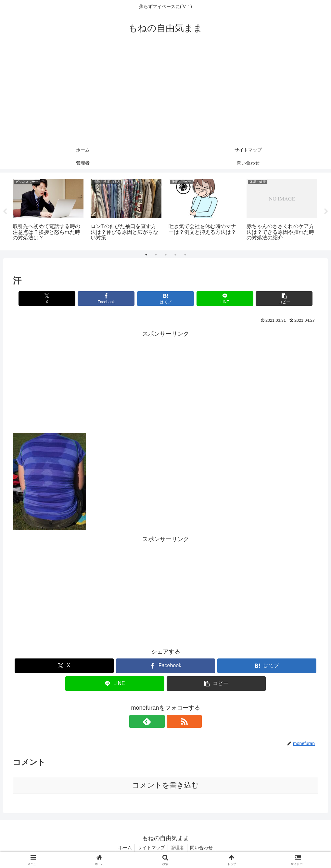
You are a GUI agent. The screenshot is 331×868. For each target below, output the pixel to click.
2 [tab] (156, 255)
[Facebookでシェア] (114, 299)
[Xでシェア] (63, 299)
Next (326, 211)
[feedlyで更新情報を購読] (158, 721)
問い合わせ (203, 848)
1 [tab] (146, 255)
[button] (268, 299)
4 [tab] (175, 255)
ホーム (123, 848)
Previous (5, 211)
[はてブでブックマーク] (165, 299)
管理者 (178, 848)
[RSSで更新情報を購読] (173, 721)
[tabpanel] (48, 210)
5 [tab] (185, 255)
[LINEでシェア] (217, 299)
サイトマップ (151, 848)
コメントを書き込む (165, 785)
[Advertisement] (165, 95)
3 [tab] (166, 255)
